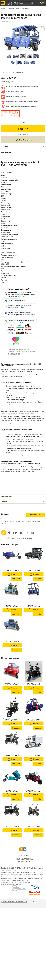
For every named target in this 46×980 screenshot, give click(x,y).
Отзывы (4, 501)
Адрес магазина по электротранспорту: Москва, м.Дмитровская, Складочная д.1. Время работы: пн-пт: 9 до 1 (22, 879)
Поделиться (18, 73)
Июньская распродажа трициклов (20, 538)
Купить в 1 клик (23, 140)
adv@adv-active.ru (37, 868)
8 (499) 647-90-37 (12, 2)
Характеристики (7, 497)
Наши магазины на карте (9, 870)
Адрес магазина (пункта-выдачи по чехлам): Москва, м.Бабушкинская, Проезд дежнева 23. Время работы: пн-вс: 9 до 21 (22, 875)
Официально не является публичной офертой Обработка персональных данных (16, 883)
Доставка (4, 146)
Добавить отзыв (35, 514)
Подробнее (16, 579)
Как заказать (23, 134)
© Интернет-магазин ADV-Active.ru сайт (14, 902)
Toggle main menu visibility (3, 2)
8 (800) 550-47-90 (12, 4)
